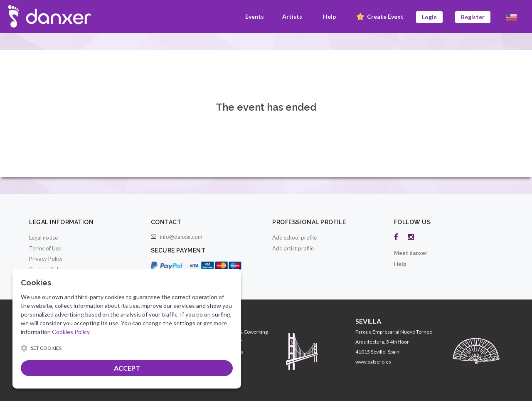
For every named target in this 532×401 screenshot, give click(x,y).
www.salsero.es (373, 362)
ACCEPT (127, 368)
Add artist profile (293, 248)
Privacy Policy (46, 259)
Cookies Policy (71, 332)
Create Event (379, 17)
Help (329, 16)
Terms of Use (45, 248)
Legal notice (43, 238)
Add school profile (294, 238)
